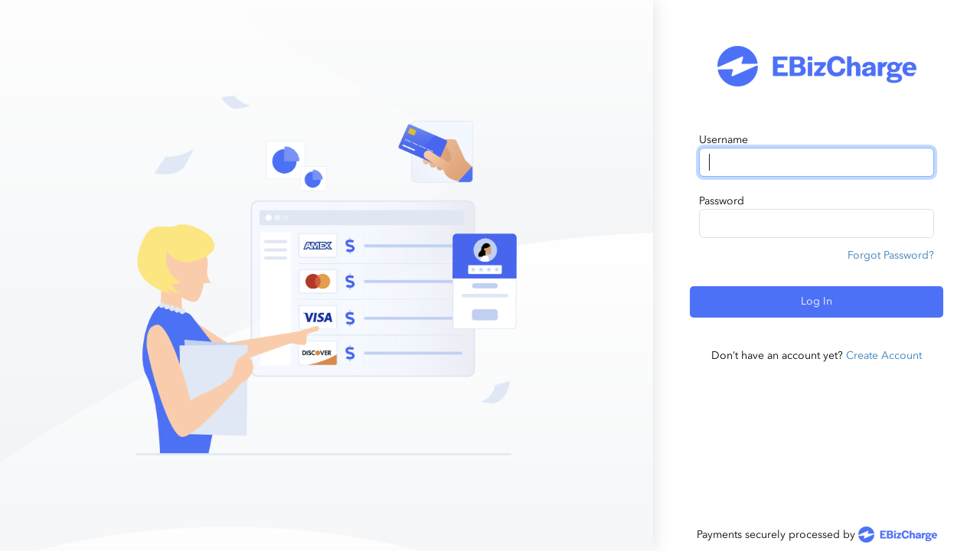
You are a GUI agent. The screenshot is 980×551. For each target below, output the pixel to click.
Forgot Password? (891, 255)
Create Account (884, 355)
